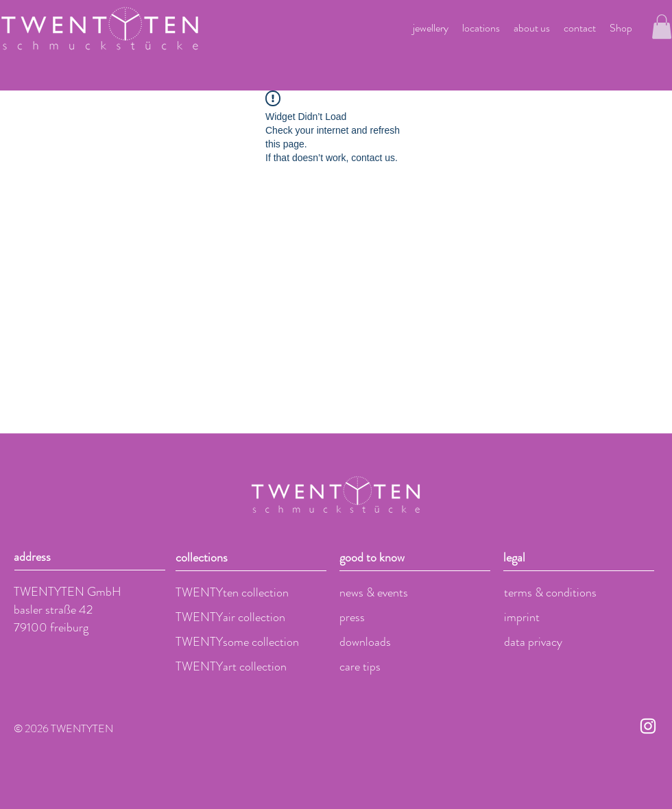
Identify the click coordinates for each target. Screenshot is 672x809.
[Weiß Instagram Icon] (648, 726)
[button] (662, 27)
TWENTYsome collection (237, 642)
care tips (360, 666)
